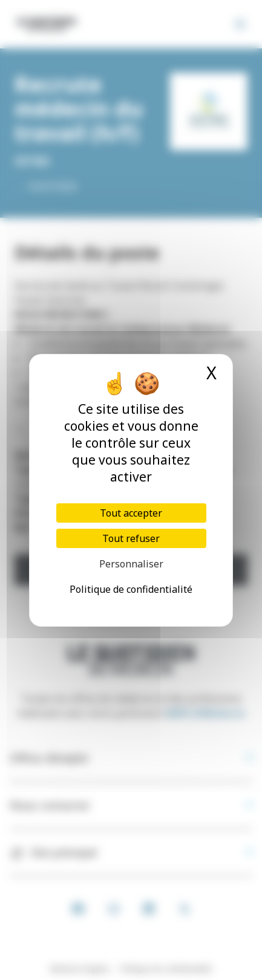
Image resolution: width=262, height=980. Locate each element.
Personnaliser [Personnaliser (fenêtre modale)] (131, 564)
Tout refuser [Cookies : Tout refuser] (131, 538)
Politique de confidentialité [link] (131, 589)
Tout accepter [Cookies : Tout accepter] (131, 513)
